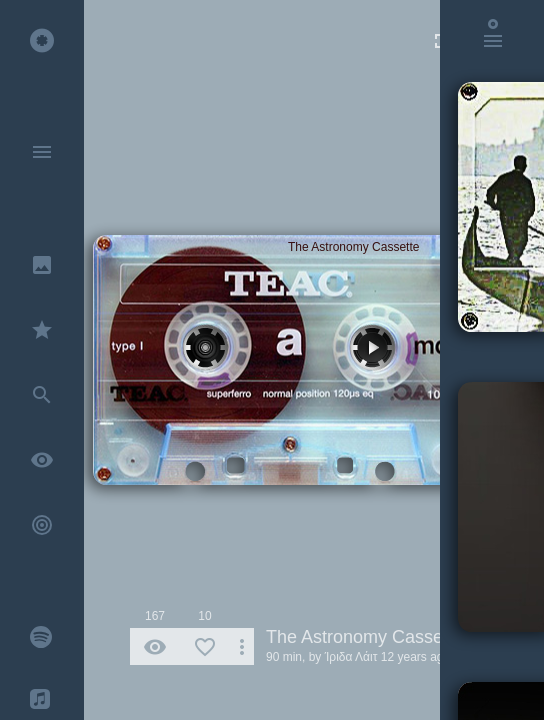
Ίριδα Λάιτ (351, 657)
